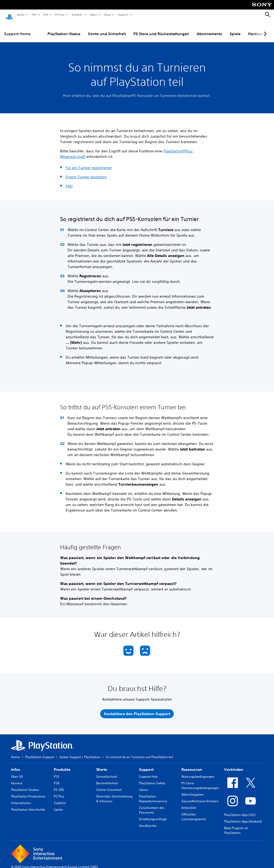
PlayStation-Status (64, 29)
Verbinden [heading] (234, 764)
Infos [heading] (16, 764)
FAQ (69, 181)
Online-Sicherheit (109, 785)
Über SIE (17, 771)
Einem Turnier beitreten (86, 172)
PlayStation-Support (40, 752)
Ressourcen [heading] (192, 764)
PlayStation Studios (25, 785)
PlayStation (173, 146)
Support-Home (17, 29)
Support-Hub (148, 771)
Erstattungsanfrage (153, 814)
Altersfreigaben (193, 789)
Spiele (20, 15)
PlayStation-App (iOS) (240, 810)
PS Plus (59, 15)
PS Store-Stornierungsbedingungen (200, 780)
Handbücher (148, 821)
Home (15, 752)
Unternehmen (21, 798)
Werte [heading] (102, 764)
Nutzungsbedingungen (198, 771)
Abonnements (209, 29)
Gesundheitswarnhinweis (200, 796)
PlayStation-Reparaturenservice (153, 794)
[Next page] (264, 29)
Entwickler (189, 803)
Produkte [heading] (62, 764)
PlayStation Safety (152, 778)
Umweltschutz (107, 771)
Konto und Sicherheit (107, 29)
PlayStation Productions (28, 791)
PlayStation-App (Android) (243, 816)
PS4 (45, 15)
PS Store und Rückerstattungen (161, 29)
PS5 (34, 15)
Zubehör (77, 15)
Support (123, 15)
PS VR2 (59, 785)
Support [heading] (146, 764)
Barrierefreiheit (107, 778)
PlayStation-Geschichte (28, 804)
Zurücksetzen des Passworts (152, 805)
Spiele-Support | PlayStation (80, 752)
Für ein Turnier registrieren (89, 163)
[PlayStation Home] (9, 15)
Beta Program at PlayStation (236, 825)
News (93, 15)
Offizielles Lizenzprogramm (194, 812)
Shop (107, 15)
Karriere (17, 778)
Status (144, 785)
